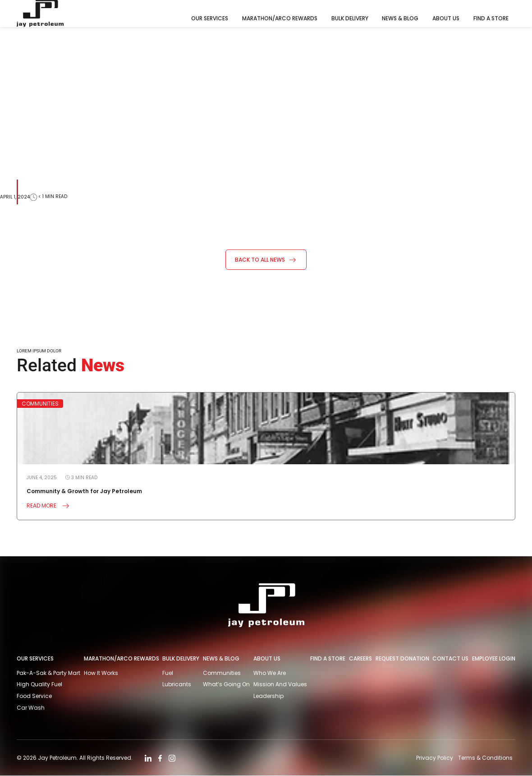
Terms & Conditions (485, 758)
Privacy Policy (434, 758)
